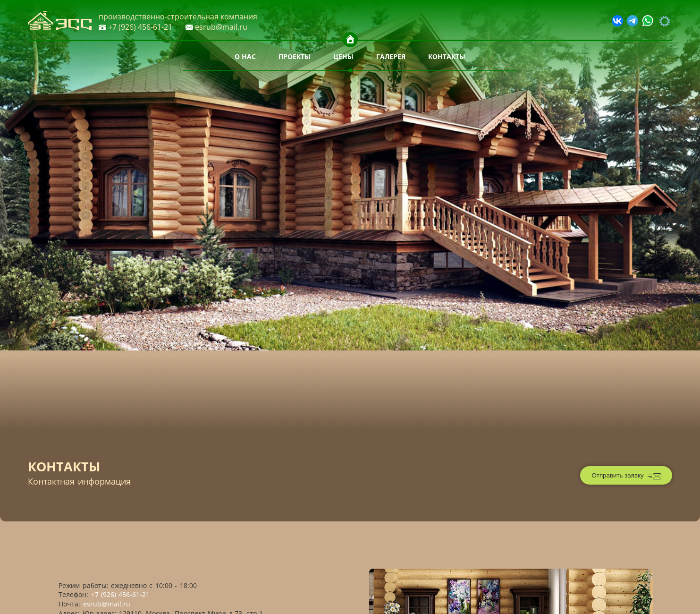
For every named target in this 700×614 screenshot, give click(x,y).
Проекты (295, 56)
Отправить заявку (626, 476)
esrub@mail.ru (216, 27)
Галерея (391, 56)
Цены (343, 56)
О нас (245, 56)
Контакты (447, 56)
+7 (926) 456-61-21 (135, 27)
